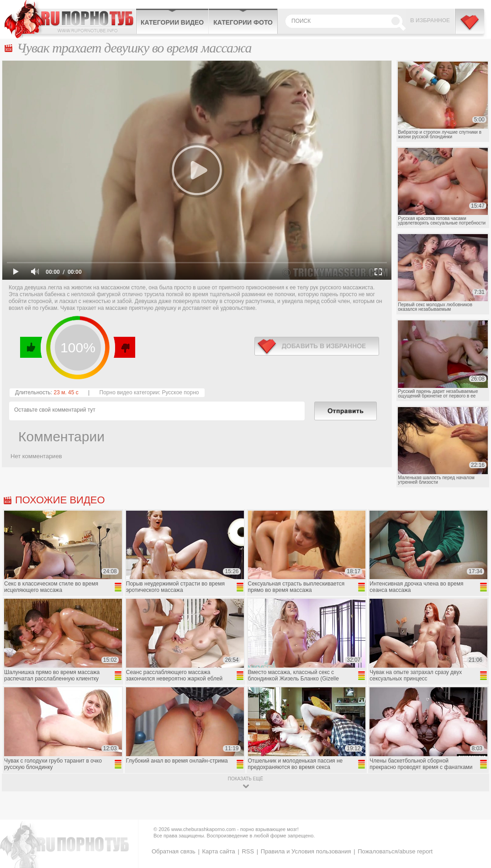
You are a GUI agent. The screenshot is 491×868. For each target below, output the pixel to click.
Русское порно (180, 392)
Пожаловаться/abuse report (395, 851)
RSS (248, 851)
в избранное (317, 346)
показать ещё (245, 779)
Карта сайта (218, 851)
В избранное (430, 21)
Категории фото (243, 22)
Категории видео (172, 22)
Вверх (473, 815)
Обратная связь (174, 851)
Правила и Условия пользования (306, 851)
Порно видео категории (129, 392)
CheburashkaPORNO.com (70, 19)
